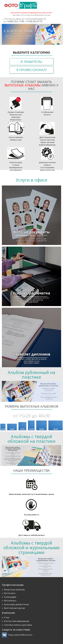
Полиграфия (10, 597)
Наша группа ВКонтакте (17, 635)
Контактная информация (17, 621)
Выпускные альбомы (14, 590)
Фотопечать (10, 601)
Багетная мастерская (14, 608)
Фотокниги (10, 593)
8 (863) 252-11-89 (16, 21)
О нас (7, 617)
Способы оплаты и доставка (18, 625)
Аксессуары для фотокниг (17, 604)
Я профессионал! (32, 70)
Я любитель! (31, 62)
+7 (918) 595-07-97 (34, 21)
